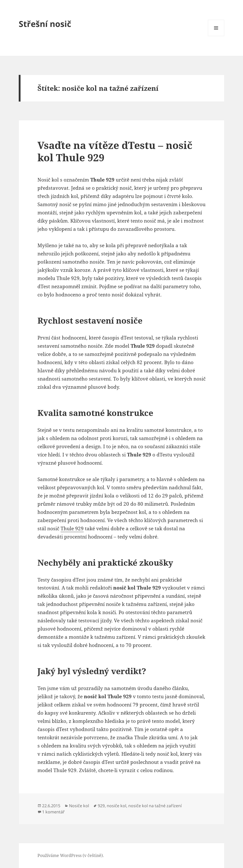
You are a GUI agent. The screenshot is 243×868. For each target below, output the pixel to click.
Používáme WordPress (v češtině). (71, 855)
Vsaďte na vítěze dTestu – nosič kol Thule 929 (115, 151)
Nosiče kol (79, 806)
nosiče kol (116, 806)
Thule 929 (72, 528)
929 (101, 806)
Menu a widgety (216, 36)
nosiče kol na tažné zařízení (155, 806)
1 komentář (53, 812)
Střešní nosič (45, 24)
